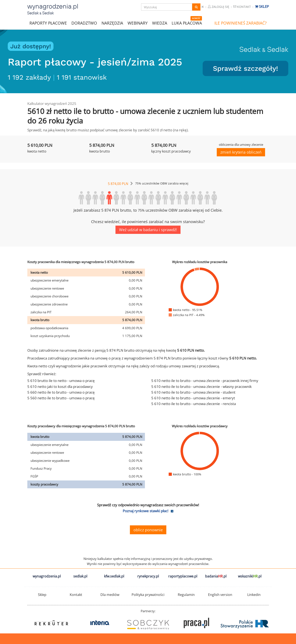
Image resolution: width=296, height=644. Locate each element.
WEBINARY (138, 23)
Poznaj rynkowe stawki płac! (145, 511)
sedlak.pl (80, 576)
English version (220, 595)
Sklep (262, 6)
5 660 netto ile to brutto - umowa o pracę (61, 392)
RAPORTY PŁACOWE (48, 23)
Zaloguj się (219, 7)
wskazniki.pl (250, 576)
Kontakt (242, 7)
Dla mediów (110, 595)
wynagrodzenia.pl (47, 576)
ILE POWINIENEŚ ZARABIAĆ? (240, 23)
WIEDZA (160, 23)
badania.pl (216, 576)
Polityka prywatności (148, 595)
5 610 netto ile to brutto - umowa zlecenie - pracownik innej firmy (205, 381)
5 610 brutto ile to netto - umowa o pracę (61, 381)
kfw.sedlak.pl (114, 576)
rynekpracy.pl (148, 576)
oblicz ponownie (148, 530)
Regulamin (186, 595)
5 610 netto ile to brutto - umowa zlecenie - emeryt (193, 398)
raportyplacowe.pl (183, 576)
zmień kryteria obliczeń (241, 152)
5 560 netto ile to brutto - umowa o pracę (61, 398)
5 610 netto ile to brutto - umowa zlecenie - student (193, 392)
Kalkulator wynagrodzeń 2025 (52, 103)
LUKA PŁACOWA (187, 23)
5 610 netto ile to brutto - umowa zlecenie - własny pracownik (202, 387)
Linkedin (254, 595)
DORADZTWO (84, 23)
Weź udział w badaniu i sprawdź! (148, 230)
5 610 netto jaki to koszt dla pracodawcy (60, 387)
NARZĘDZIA (112, 23)
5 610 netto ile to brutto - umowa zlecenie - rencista (194, 404)
